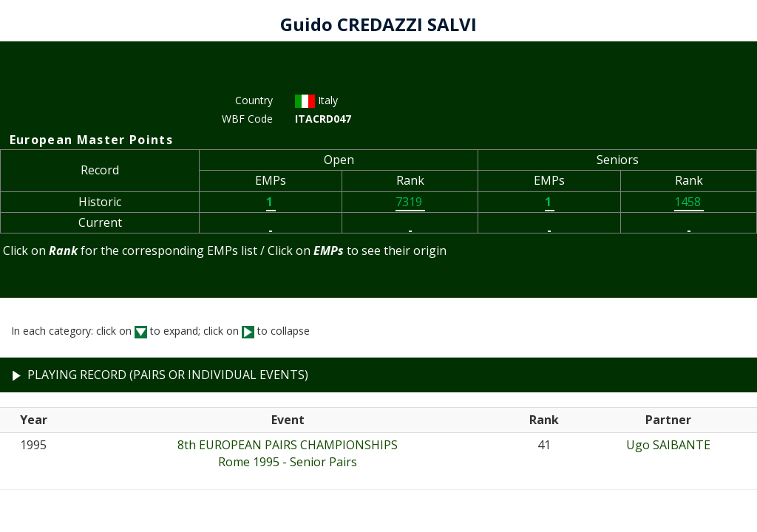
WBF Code (247, 119)
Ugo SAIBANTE (668, 445)
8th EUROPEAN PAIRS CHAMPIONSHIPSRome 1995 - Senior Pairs (288, 453)
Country (254, 100)
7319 (410, 202)
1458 (689, 202)
